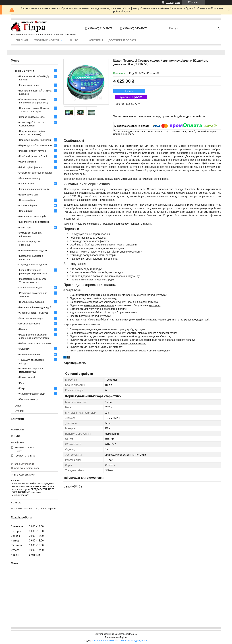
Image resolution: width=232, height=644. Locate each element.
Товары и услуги (47, 40)
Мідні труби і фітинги (31, 167)
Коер (22, 388)
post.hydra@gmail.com (27, 468)
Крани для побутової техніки (35, 189)
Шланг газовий (27, 377)
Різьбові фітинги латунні (32, 151)
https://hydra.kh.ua (24, 464)
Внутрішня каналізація (31, 302)
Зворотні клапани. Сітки (32, 117)
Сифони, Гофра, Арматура (34, 313)
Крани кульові (27, 184)
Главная (22, 40)
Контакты (96, 40)
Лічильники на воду (30, 178)
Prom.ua (133, 634)
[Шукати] (218, 28)
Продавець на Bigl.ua (116, 637)
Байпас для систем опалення (35, 343)
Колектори (25, 227)
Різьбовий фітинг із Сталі (33, 156)
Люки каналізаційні (30, 324)
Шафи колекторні (29, 195)
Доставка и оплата (122, 40)
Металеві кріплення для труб (35, 307)
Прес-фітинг (26, 211)
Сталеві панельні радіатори (34, 250)
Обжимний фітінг (28, 206)
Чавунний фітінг (28, 162)
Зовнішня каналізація (31, 318)
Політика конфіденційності (134, 641)
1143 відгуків (173, 3)
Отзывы (19, 411)
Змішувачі (25, 349)
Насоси (23, 329)
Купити (129, 91)
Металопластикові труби (33, 216)
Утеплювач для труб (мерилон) (36, 173)
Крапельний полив (29, 85)
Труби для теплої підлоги (33, 265)
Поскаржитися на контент (105, 641)
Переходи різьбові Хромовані (35, 140)
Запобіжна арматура (30, 288)
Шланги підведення (30, 354)
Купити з (131, 97)
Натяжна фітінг (27, 200)
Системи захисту (28, 399)
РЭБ (22, 383)
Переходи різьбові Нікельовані (36, 145)
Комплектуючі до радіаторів (34, 222)
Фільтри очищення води (32, 394)
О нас (74, 40)
